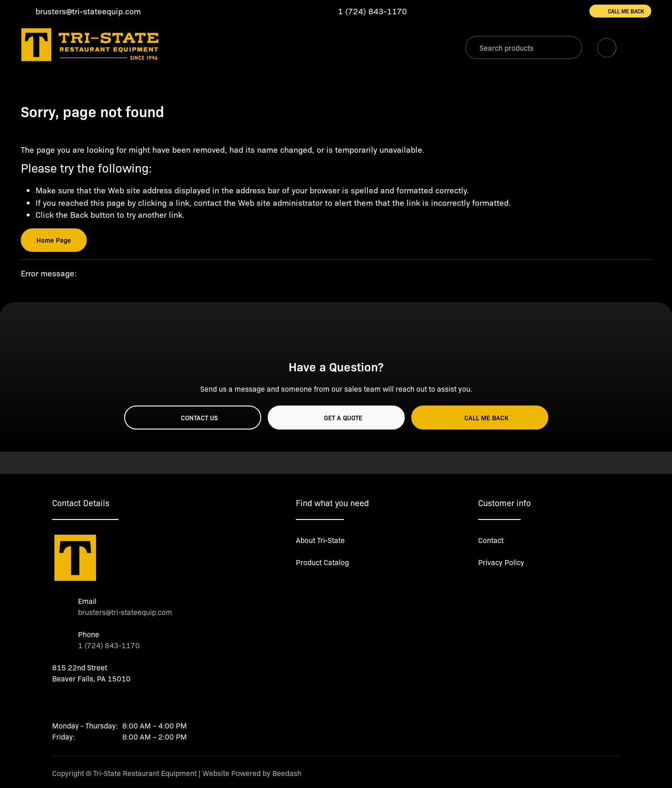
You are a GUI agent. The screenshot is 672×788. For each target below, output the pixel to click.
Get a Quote (336, 418)
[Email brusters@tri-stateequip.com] (81, 11)
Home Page (54, 240)
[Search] (524, 48)
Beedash (287, 773)
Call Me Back (620, 11)
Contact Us (192, 418)
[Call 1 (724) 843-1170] (365, 11)
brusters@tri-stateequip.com (125, 612)
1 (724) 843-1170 (109, 645)
